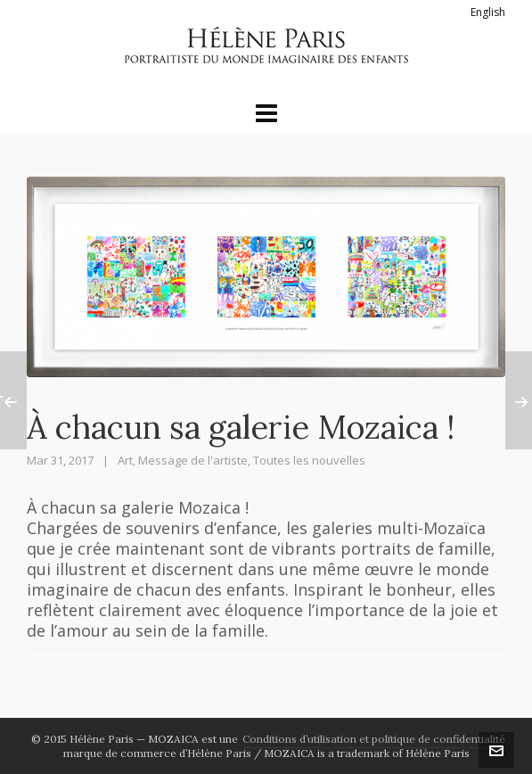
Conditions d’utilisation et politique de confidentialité (374, 739)
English (488, 12)
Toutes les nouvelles (309, 460)
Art (125, 460)
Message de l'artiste (193, 460)
